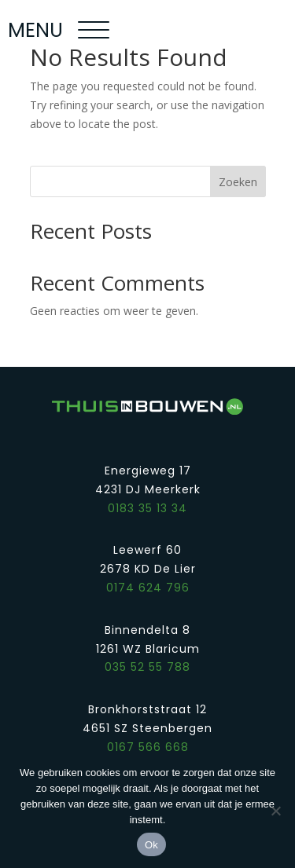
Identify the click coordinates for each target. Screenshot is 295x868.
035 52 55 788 (147, 667)
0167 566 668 (148, 747)
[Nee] (275, 811)
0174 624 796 (148, 588)
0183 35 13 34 (147, 508)
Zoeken (238, 182)
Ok (151, 845)
